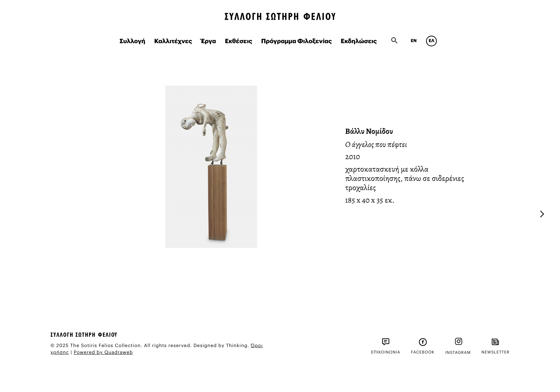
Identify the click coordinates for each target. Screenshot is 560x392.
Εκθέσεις (239, 42)
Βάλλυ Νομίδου (369, 131)
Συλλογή (132, 42)
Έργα (209, 42)
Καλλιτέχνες (173, 42)
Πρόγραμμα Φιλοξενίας (296, 42)
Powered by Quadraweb (104, 353)
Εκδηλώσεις (359, 42)
